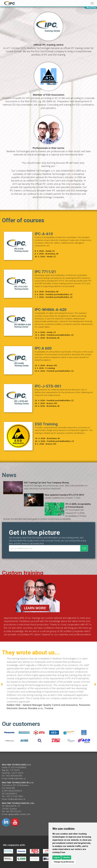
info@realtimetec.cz (17, 778)
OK (84, 548)
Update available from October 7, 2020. (64, 496)
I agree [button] (57, 857)
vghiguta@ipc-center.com (19, 814)
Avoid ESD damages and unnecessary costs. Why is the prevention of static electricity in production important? (56, 486)
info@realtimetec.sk (16, 799)
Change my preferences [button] (64, 862)
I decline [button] (66, 857)
